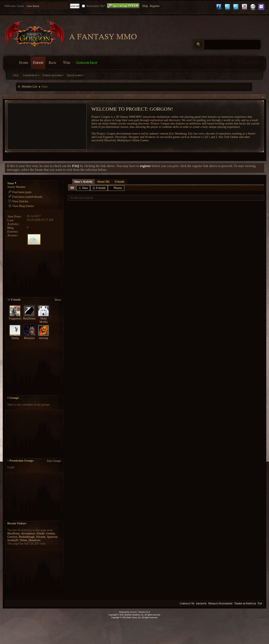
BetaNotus (29, 319)
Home (24, 63)
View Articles (18, 201)
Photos (118, 188)
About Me (103, 182)
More (58, 300)
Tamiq (15, 338)
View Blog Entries (21, 206)
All (72, 188)
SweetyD (13, 540)
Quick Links (74, 75)
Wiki (67, 63)
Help (145, 6)
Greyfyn (12, 537)
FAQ (16, 75)
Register (155, 6)
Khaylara (29, 338)
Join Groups (54, 461)
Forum (38, 63)
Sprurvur (52, 537)
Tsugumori (15, 319)
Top (260, 603)
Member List (30, 87)
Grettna (50, 533)
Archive (201, 603)
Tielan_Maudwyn (30, 540)
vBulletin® (134, 612)
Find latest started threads (25, 197)
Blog (52, 63)
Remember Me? (93, 6)
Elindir (41, 533)
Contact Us (187, 603)
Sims (85, 188)
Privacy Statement (220, 603)
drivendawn (28, 533)
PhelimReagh (26, 537)
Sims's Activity (83, 182)
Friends (120, 182)
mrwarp (44, 338)
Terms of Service (245, 603)
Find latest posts (20, 192)
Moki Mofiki (44, 320)
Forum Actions (52, 75)
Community (30, 75)
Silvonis (41, 537)
